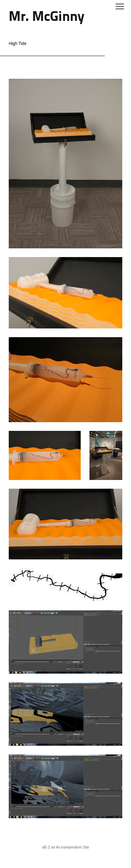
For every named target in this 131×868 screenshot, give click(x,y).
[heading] (46, 17)
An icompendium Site (72, 847)
